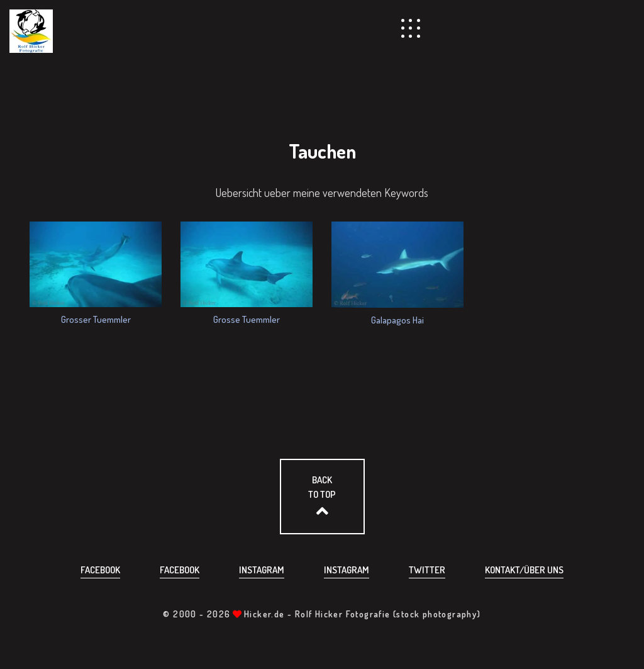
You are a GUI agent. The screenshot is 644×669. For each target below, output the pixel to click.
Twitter (427, 570)
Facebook (100, 570)
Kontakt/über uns (524, 570)
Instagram (262, 570)
